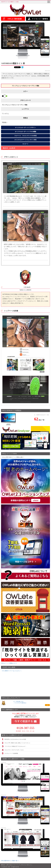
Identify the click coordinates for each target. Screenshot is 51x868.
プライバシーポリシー (26, 865)
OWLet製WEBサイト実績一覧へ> (10, 861)
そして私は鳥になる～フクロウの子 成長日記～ (20, 702)
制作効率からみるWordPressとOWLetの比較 (15, 739)
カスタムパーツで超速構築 (11, 753)
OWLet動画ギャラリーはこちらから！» (12, 671)
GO (47, 705)
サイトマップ (17, 865)
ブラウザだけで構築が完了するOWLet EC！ (15, 746)
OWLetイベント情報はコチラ (9, 663)
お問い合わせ (9, 865)
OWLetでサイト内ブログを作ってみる (14, 750)
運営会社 (3, 865)
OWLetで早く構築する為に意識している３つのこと (17, 743)
